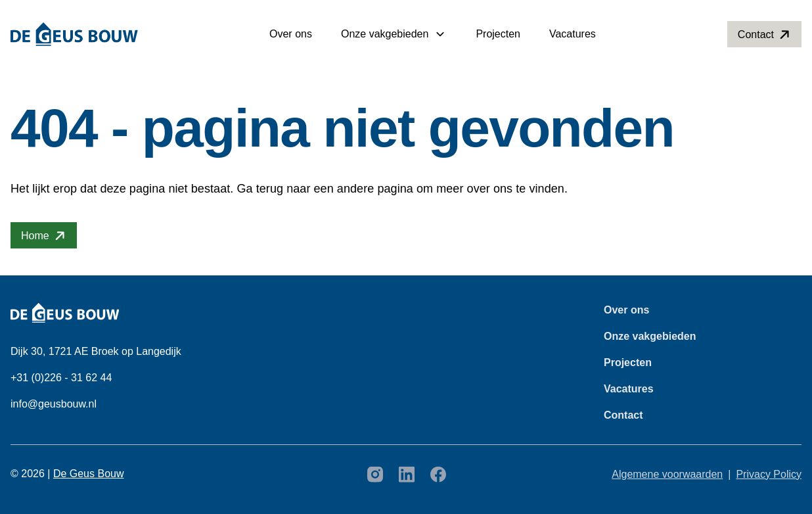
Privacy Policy (769, 474)
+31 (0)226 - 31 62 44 (61, 378)
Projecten (498, 34)
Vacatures (573, 34)
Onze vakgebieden (385, 34)
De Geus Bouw (89, 474)
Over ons (291, 34)
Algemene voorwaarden (667, 474)
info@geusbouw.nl (54, 404)
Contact (623, 415)
